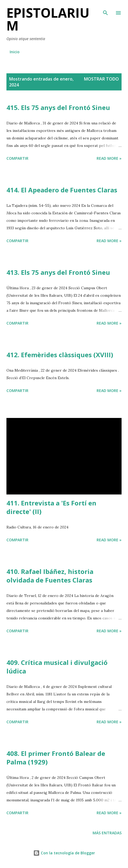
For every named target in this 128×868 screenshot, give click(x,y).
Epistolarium (48, 19)
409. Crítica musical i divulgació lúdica (57, 667)
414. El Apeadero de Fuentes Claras (62, 190)
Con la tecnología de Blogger (64, 853)
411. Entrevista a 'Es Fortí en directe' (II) (51, 507)
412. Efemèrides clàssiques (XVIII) (60, 355)
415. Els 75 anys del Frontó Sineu (58, 107)
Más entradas (107, 833)
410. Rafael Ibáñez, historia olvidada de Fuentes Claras (50, 576)
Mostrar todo (101, 79)
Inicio (15, 52)
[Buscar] (105, 10)
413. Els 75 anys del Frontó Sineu (58, 272)
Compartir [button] (17, 158)
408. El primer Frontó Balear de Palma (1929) (56, 758)
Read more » (109, 158)
